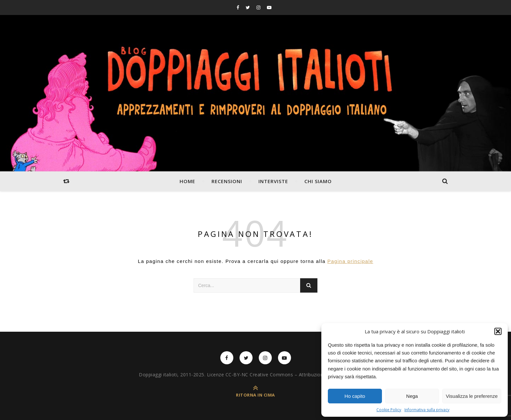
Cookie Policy (389, 410)
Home (187, 181)
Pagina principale (350, 261)
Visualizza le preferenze (472, 396)
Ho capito (355, 396)
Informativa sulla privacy (427, 410)
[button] (498, 331)
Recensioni (227, 181)
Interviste (273, 181)
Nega (412, 396)
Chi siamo (318, 181)
